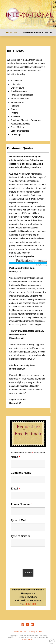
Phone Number (21, 504)
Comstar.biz (28, 640)
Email (15, 489)
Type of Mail (19, 520)
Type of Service (21, 536)
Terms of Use (20, 632)
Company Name (21, 473)
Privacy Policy (35, 632)
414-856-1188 (30, 604)
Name (15, 457)
